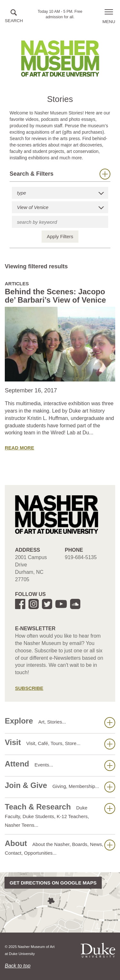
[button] (14, 17)
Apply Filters (60, 236)
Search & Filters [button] (60, 174)
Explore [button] (60, 722)
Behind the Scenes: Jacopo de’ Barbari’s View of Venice (55, 296)
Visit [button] (60, 744)
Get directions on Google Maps (53, 883)
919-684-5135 (81, 557)
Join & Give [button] (60, 787)
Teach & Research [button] (60, 815)
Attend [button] (60, 765)
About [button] (60, 847)
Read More (20, 448)
